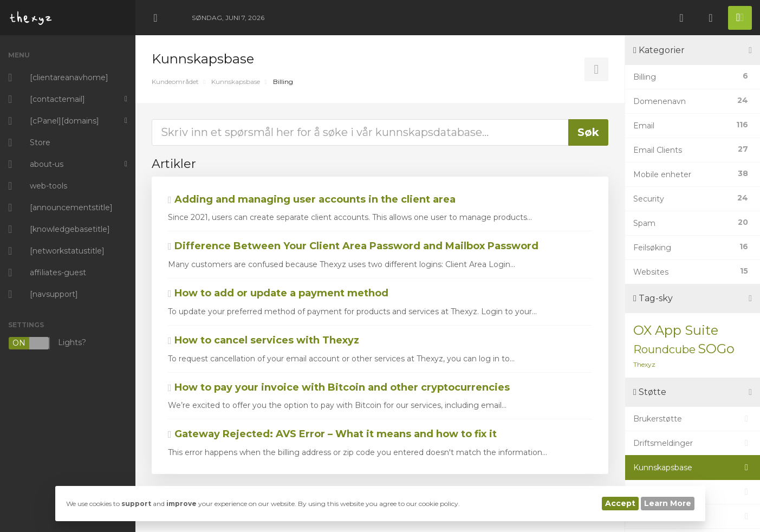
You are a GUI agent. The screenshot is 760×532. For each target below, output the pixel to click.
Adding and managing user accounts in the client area (312, 199)
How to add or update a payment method (278, 293)
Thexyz (644, 364)
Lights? (47, 343)
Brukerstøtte (693, 419)
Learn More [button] (668, 503)
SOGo (716, 349)
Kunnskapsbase (236, 82)
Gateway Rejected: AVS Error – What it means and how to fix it (332, 434)
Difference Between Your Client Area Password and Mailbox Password (353, 246)
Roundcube (664, 349)
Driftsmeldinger (693, 443)
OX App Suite (676, 330)
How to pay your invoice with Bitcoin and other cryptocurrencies (339, 387)
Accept (620, 503)
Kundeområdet (175, 82)
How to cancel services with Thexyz (264, 340)
